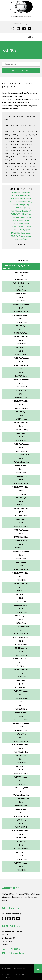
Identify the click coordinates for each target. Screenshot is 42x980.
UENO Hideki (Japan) (21, 239)
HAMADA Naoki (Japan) (21, 195)
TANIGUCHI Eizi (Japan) (21, 230)
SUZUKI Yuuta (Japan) (21, 220)
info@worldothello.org (13, 953)
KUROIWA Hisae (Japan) (21, 208)
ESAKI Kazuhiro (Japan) (21, 192)
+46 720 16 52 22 (11, 949)
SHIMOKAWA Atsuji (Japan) (21, 217)
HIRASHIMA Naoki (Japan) (21, 198)
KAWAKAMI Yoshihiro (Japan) (21, 202)
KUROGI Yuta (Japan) (21, 205)
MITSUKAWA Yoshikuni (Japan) (21, 214)
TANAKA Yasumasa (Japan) (21, 227)
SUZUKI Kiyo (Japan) (21, 224)
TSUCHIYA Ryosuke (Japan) (21, 236)
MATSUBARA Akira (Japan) (21, 211)
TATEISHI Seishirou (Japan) (21, 233)
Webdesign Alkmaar (16, 969)
